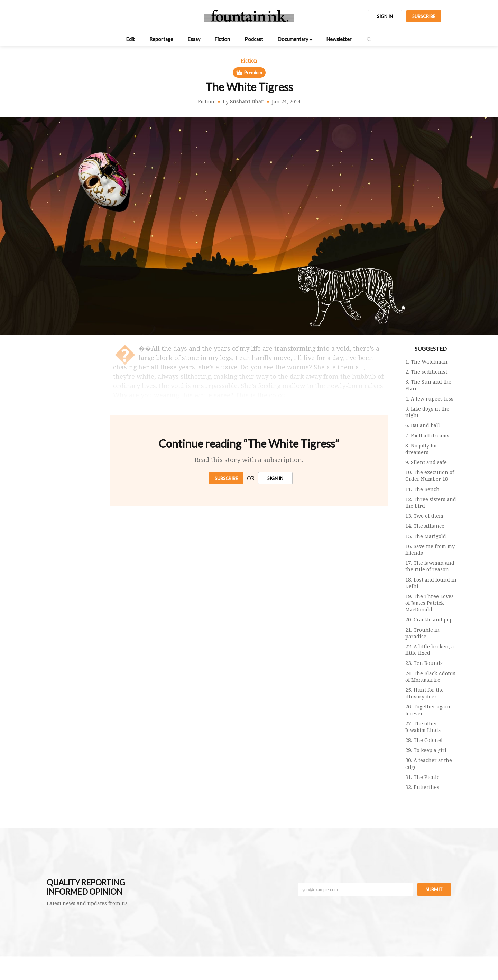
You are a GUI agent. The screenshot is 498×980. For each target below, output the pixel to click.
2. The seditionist (426, 372)
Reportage (161, 39)
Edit (131, 39)
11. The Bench (422, 489)
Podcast (254, 39)
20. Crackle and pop (429, 620)
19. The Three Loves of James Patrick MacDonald (430, 603)
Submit (434, 889)
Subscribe (226, 478)
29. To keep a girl (426, 750)
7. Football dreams (427, 436)
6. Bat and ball (423, 425)
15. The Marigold (426, 536)
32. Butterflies (422, 787)
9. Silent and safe (426, 462)
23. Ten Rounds (424, 663)
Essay (194, 39)
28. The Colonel (424, 740)
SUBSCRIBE (424, 16)
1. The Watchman (426, 362)
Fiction (222, 39)
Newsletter (339, 39)
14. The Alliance (425, 526)
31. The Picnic (422, 777)
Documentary (293, 39)
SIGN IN (385, 16)
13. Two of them (424, 516)
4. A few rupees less (429, 399)
